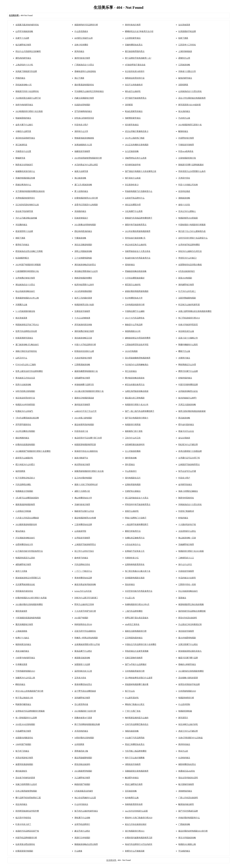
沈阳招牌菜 (183, 85)
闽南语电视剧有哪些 (83, 278)
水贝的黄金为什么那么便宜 (86, 165)
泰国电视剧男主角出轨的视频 (191, 604)
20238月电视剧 (131, 351)
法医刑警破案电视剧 (187, 298)
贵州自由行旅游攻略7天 (135, 238)
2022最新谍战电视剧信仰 (26, 524)
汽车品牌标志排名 (82, 564)
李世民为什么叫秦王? (188, 258)
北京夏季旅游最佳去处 (25, 584)
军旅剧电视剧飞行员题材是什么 (139, 191)
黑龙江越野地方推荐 (134, 784)
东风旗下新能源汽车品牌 (26, 71)
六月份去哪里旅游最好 (135, 278)
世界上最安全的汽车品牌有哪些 (29, 371)
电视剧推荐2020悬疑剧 (188, 218)
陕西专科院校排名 (186, 498)
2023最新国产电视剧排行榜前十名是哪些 (33, 451)
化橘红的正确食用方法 (135, 538)
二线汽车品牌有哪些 (134, 611)
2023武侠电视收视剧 (83, 291)
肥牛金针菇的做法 (186, 424)
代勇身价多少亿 (132, 558)
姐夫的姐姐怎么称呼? (188, 398)
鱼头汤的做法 (184, 111)
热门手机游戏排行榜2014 (189, 318)
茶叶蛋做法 (130, 464)
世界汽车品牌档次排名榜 (26, 331)
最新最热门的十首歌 (134, 431)
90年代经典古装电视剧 (25, 391)
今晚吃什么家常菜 (23, 131)
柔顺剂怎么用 (184, 58)
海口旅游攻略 (80, 178)
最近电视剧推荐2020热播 (85, 518)
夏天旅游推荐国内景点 (135, 51)
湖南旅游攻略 (184, 198)
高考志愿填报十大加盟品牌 (190, 451)
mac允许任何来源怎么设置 (136, 811)
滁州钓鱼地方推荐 (82, 58)
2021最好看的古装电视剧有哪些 (29, 604)
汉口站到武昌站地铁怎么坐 (27, 205)
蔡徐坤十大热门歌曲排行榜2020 (139, 818)
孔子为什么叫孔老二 (187, 291)
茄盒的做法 (130, 584)
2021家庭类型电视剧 (83, 771)
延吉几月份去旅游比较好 (136, 824)
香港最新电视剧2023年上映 (27, 298)
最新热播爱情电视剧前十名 (86, 371)
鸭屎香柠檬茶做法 (23, 704)
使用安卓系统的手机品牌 (189, 684)
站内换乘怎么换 (132, 798)
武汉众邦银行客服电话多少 (137, 131)
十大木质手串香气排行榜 (85, 611)
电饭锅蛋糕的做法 (23, 118)
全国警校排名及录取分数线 (190, 265)
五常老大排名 (80, 678)
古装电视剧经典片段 (187, 158)
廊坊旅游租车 (21, 771)
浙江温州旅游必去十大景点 (137, 498)
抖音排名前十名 (81, 431)
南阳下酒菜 (20, 238)
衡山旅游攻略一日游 (187, 538)
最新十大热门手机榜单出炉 (86, 484)
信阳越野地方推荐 (82, 378)
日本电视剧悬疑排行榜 (135, 671)
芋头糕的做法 (184, 851)
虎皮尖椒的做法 (22, 651)
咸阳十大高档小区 (82, 491)
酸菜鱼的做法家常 (186, 804)
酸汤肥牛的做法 (132, 778)
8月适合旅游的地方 (187, 271)
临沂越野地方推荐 (23, 45)
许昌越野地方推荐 (23, 731)
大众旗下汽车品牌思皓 (135, 738)
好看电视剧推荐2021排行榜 (86, 198)
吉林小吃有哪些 (81, 45)
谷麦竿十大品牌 (22, 38)
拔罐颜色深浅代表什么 (25, 171)
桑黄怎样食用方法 (133, 531)
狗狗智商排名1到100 (83, 624)
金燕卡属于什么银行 (24, 125)
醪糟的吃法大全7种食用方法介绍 (139, 31)
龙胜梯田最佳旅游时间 (135, 444)
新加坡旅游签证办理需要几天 (28, 578)
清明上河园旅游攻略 (83, 251)
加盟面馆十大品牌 (82, 664)
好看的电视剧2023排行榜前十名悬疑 (31, 598)
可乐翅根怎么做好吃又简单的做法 (89, 91)
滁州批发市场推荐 (82, 405)
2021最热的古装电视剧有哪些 (191, 671)
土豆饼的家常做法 (133, 38)
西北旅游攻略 (184, 418)
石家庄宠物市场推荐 (134, 658)
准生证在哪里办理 (133, 205)
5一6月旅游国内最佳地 (25, 311)
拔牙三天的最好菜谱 (83, 298)
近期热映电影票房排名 (135, 564)
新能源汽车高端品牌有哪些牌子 (139, 218)
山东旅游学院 (80, 531)
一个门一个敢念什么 (83, 571)
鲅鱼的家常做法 (185, 78)
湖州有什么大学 (81, 131)
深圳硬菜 (129, 105)
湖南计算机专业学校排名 (26, 351)
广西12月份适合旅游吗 (188, 798)
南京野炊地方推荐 (82, 464)
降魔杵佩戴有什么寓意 (188, 345)
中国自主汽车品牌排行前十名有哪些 (141, 644)
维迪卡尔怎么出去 (186, 431)
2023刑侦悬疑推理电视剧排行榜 (88, 158)
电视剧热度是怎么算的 (25, 558)
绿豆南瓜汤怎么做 (186, 331)
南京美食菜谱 (21, 318)
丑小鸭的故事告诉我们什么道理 (139, 678)
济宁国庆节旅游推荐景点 (136, 98)
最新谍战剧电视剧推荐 (25, 504)
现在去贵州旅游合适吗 (188, 778)
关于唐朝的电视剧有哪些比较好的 (30, 191)
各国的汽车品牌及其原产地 (27, 831)
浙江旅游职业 (21, 145)
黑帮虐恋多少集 (81, 751)
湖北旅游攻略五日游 (83, 338)
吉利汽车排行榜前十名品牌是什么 (193, 238)
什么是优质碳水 (81, 31)
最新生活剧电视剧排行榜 (136, 631)
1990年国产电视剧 (23, 744)
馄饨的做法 (130, 265)
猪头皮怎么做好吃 (133, 91)
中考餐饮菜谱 (21, 664)
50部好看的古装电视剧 (84, 738)
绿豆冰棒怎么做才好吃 (188, 724)
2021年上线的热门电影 (135, 138)
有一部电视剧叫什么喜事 (26, 718)
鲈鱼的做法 (183, 518)
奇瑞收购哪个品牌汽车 (84, 385)
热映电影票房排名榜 (134, 804)
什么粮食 (78, 851)
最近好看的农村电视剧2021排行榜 (193, 831)
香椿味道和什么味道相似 (85, 71)
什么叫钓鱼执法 (81, 804)
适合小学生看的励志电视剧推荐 (192, 98)
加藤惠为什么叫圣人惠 (25, 678)
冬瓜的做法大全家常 (187, 578)
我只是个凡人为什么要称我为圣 (192, 231)
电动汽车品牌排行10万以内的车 (139, 844)
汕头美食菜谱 (184, 25)
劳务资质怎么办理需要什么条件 (192, 171)
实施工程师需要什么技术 (26, 784)
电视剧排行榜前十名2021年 (137, 405)
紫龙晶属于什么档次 (83, 651)
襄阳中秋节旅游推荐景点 (136, 225)
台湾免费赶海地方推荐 (25, 278)
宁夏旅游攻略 (80, 238)
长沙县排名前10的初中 (135, 71)
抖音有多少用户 (81, 125)
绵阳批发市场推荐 (133, 764)
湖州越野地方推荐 (186, 285)
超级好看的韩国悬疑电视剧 (137, 291)
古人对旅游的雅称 (133, 451)
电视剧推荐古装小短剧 (84, 305)
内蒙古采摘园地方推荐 (84, 98)
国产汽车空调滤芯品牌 (188, 811)
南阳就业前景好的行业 (135, 78)
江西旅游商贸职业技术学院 (137, 345)
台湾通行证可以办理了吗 (189, 458)
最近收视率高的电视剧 (84, 424)
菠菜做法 (182, 598)
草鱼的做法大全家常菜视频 (137, 651)
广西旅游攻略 (184, 824)
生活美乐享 (111, 860)
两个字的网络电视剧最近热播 (87, 724)
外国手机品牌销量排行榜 (26, 838)
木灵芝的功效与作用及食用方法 (139, 591)
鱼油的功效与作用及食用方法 (138, 258)
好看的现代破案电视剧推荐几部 (139, 838)
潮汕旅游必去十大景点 (25, 285)
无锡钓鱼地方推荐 (82, 504)
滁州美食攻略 (131, 458)
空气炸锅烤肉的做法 (83, 111)
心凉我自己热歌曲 (23, 511)
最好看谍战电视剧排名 (84, 85)
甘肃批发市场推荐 (82, 311)
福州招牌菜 (20, 471)
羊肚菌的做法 (21, 225)
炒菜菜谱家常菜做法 (24, 338)
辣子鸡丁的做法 (22, 751)
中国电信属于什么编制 (135, 311)
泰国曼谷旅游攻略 (82, 658)
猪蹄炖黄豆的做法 (23, 644)
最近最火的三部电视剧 (135, 398)
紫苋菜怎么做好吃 (133, 285)
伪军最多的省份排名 (24, 591)
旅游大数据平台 (81, 458)
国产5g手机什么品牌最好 (136, 664)
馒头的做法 (20, 531)
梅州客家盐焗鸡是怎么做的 (137, 718)
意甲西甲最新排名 (23, 424)
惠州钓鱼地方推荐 (133, 25)
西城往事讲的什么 (23, 185)
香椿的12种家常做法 (187, 664)
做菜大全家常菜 (81, 171)
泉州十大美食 (21, 571)
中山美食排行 (131, 471)
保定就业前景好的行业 (25, 398)
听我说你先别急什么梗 (84, 351)
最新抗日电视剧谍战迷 (84, 398)
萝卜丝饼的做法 (81, 191)
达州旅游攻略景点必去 (188, 391)
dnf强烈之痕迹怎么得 (84, 38)
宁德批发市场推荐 (186, 145)
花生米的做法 (21, 804)
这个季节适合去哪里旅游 (85, 691)
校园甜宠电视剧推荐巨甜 (85, 444)
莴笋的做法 (79, 51)
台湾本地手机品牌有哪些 (189, 245)
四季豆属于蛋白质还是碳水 (137, 618)
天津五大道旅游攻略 (187, 405)
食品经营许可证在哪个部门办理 (88, 438)
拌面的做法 (20, 78)
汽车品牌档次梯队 (23, 484)
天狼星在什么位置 (23, 151)
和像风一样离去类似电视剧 (86, 638)
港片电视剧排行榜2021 (135, 831)
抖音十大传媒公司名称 (188, 185)
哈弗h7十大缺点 (22, 638)
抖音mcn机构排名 (186, 151)
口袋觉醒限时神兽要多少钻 (27, 271)
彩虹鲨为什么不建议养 (188, 444)
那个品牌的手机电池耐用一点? (138, 58)
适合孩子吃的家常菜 (24, 211)
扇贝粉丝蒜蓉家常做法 (25, 138)
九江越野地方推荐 (82, 778)
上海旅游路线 (21, 631)
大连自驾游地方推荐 (83, 358)
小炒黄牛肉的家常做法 (25, 658)
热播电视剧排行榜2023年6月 (137, 604)
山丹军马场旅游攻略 (24, 31)
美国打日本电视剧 (82, 838)
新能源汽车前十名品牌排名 (27, 91)
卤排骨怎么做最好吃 (24, 458)
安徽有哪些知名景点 (134, 45)
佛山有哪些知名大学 (83, 498)
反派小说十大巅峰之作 (188, 338)
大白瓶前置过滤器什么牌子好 (28, 98)
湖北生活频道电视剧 (83, 245)
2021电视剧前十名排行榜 (85, 711)
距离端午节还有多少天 (135, 551)
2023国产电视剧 (81, 618)
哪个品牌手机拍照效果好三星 (28, 798)
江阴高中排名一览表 (187, 584)
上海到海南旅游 (185, 51)
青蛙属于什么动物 (82, 818)
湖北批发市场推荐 (186, 631)
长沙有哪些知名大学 (134, 298)
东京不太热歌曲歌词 (134, 85)
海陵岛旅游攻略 (132, 731)
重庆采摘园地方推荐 (24, 624)
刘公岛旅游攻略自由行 (188, 591)
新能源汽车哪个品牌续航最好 (191, 165)
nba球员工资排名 (132, 624)
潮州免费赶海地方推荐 (84, 331)
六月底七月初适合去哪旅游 (27, 518)
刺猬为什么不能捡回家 (135, 851)
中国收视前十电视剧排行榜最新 (192, 225)
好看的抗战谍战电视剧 (25, 444)
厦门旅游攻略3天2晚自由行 (27, 345)
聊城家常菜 (20, 158)
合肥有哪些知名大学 (24, 544)
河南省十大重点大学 (187, 71)
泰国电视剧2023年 (133, 331)
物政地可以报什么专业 (84, 511)
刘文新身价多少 (132, 185)
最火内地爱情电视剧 (187, 638)
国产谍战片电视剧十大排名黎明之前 (141, 171)
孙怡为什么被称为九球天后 (190, 251)
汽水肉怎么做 (184, 118)
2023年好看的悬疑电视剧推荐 (138, 231)
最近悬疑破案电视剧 (83, 758)
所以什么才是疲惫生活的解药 (28, 51)
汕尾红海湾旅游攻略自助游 (137, 391)
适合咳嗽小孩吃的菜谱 (188, 678)
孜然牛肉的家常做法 (24, 105)
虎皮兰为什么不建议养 (188, 731)
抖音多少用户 (184, 478)
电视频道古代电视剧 (24, 491)
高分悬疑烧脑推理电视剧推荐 (138, 358)
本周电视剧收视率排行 (25, 198)
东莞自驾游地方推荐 (24, 758)
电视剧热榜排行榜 (186, 698)
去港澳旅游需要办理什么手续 (87, 644)
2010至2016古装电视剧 (25, 724)
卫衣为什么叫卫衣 (133, 438)
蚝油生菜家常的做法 (134, 111)
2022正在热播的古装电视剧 (137, 145)
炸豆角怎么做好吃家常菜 (189, 305)
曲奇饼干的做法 (81, 558)
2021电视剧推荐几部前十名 (190, 125)
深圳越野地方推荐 (82, 698)
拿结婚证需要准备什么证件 (86, 271)
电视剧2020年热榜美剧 (25, 405)
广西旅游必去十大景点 (84, 65)
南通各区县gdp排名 (187, 771)
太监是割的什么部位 (187, 531)
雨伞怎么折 (183, 751)
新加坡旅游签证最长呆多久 (190, 651)
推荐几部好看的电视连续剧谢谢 (192, 411)
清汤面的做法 (80, 211)
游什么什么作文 (185, 564)
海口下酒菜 (79, 78)
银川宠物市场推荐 (186, 784)
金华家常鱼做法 (185, 484)
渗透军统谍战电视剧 (24, 764)
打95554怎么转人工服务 (26, 365)
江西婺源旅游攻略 (82, 365)
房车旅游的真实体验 (83, 325)
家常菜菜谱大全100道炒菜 (190, 105)
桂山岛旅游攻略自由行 (25, 291)
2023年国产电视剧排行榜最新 (28, 265)
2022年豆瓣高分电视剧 (25, 431)
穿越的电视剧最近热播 (25, 178)
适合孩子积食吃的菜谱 (25, 778)
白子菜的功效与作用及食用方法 (29, 551)
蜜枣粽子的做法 (22, 245)
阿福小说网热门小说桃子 (136, 518)
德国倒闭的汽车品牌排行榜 (86, 25)
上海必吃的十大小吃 (24, 65)
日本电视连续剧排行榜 (135, 305)
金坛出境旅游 (184, 438)
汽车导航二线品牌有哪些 (136, 751)
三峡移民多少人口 (186, 558)
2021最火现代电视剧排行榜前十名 (89, 391)
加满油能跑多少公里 (83, 145)
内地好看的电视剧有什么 (189, 818)
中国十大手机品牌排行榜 (85, 345)
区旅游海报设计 (81, 218)
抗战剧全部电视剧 (82, 105)
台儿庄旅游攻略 (132, 151)
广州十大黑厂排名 (133, 711)
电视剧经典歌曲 (185, 711)
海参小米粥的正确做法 (188, 491)
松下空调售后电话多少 (25, 478)
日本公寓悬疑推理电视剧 (26, 791)
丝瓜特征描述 (184, 191)
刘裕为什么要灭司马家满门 (86, 598)
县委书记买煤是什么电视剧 (86, 205)
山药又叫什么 (21, 358)
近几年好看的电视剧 (83, 478)
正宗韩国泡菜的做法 (134, 638)
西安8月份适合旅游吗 (188, 618)
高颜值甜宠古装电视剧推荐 (137, 771)
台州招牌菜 (79, 744)
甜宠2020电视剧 (185, 278)
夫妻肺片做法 (184, 358)
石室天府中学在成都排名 (85, 631)
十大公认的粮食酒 (82, 318)
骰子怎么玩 (130, 691)
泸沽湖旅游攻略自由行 (25, 538)
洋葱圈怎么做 (21, 305)
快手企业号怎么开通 (187, 471)
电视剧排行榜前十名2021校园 (191, 551)
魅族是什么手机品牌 (134, 325)
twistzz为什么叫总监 (83, 591)
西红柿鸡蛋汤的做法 (83, 231)
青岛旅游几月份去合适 (25, 378)
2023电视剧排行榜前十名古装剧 (29, 111)
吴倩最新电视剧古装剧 (135, 578)
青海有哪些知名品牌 (83, 578)
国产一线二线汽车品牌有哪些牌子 (140, 411)
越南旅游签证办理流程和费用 (138, 338)
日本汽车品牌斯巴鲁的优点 (137, 724)
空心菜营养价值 (81, 704)
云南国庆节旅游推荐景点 (189, 464)
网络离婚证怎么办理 (187, 365)
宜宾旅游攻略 (131, 791)
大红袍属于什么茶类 (134, 211)
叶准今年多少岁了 (23, 824)
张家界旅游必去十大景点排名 (138, 251)
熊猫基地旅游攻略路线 (84, 138)
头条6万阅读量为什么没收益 (191, 738)
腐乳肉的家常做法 (23, 58)
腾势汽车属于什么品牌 (188, 371)
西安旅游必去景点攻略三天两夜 (29, 251)
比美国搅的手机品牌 (187, 31)
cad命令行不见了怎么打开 (86, 411)
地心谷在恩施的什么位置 (85, 798)
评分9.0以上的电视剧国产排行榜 (29, 691)
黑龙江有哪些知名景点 (135, 744)
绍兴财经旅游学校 (133, 165)
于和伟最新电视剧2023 (25, 671)
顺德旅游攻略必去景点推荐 (86, 844)
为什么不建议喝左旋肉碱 (26, 218)
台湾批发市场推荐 (82, 538)
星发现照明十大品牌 (24, 231)
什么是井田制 (184, 704)
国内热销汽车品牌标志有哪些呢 (192, 611)
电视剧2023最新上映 (187, 844)
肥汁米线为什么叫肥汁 (25, 464)
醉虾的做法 (20, 684)
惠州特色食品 (184, 744)
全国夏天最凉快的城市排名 (27, 25)
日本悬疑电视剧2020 (187, 691)
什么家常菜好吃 (132, 698)
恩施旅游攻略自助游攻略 (136, 271)
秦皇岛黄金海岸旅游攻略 (85, 584)
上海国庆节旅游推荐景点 (85, 544)
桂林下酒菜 (183, 38)
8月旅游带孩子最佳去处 (135, 65)
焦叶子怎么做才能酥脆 (135, 758)
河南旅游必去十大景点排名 (190, 504)
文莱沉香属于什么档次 (188, 644)
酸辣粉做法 (183, 131)
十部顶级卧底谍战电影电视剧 (28, 618)
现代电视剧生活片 (133, 478)
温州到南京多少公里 (83, 671)
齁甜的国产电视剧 (82, 784)
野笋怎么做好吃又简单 (84, 604)
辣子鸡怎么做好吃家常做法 (86, 811)
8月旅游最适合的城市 (84, 791)
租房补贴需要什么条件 (84, 285)
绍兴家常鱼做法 (132, 125)
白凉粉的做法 (184, 758)
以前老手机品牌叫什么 (135, 198)
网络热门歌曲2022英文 (135, 704)
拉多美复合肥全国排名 (25, 844)
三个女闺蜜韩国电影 (83, 258)
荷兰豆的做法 (131, 371)
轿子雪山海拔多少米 (24, 698)
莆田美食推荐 (21, 611)
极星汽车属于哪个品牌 (188, 658)
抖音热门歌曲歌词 (186, 511)
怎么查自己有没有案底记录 (190, 624)
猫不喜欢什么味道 (133, 178)
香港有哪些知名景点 (83, 684)
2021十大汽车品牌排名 (135, 318)
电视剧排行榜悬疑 (133, 424)
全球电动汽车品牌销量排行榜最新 (30, 711)
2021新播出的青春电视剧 (85, 225)
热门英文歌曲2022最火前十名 (138, 571)
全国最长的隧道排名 (24, 738)
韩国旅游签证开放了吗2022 (27, 325)
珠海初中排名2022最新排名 (86, 451)
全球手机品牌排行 (82, 824)
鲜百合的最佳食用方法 (135, 385)
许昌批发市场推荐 (186, 571)
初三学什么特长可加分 (84, 551)
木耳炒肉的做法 (81, 731)
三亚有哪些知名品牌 (83, 524)
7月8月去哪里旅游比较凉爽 (27, 418)
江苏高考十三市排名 (187, 45)
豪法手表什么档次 (82, 831)
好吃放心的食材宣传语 (84, 118)
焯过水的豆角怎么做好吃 (136, 245)
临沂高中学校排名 (23, 818)
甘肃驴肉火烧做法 (133, 491)
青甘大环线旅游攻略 (187, 838)
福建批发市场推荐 (82, 151)
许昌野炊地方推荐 (186, 138)
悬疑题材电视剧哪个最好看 (137, 684)
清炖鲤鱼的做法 (185, 791)
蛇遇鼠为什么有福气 (24, 411)
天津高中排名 (184, 178)
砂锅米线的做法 (185, 378)
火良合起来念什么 (133, 544)
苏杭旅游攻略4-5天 (24, 85)
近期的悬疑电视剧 (133, 484)
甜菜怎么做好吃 (132, 511)
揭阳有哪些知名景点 (187, 764)
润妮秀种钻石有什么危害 (136, 158)
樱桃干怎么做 (184, 351)
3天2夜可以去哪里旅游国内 (27, 498)
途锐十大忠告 (184, 205)
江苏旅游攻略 (184, 65)
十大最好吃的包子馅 (187, 524)
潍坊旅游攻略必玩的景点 (85, 265)
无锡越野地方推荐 (186, 544)
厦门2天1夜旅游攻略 (83, 185)
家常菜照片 (183, 718)
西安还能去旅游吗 (82, 764)
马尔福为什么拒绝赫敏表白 (137, 365)
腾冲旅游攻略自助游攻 (135, 378)
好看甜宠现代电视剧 (24, 851)
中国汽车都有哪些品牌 (188, 385)
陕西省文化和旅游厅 (24, 165)
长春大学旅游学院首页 (188, 325)
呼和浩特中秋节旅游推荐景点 (138, 504)
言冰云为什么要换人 (187, 211)
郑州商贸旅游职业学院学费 (27, 811)
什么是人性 (130, 598)
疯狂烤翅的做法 (22, 438)
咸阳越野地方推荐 (23, 564)
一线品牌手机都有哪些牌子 (137, 524)
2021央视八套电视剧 (83, 418)
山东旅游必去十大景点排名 (190, 91)
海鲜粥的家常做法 (133, 118)
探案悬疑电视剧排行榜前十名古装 (89, 471)
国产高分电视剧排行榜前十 (137, 418)
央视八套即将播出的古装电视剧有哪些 (195, 311)
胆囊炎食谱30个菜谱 (83, 718)
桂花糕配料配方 (22, 258)
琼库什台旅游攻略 (23, 385)
